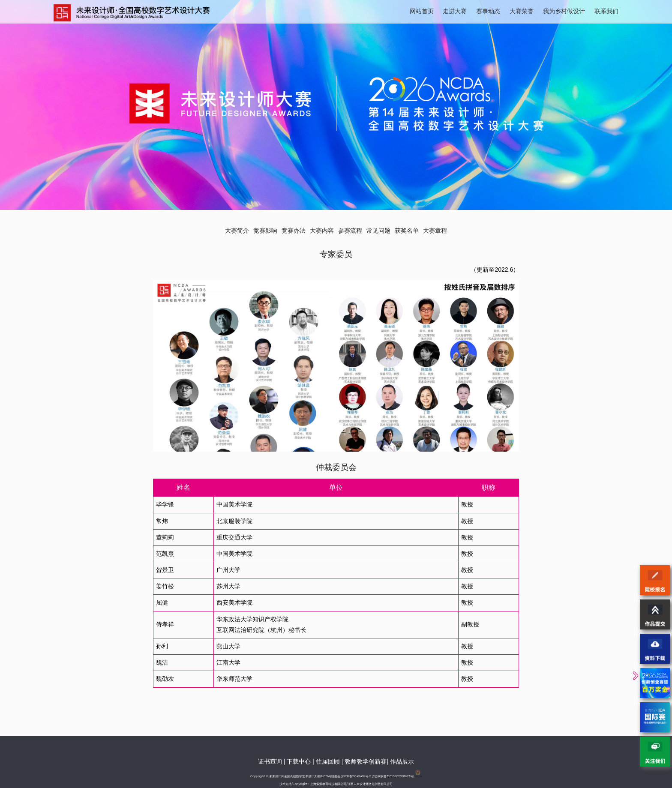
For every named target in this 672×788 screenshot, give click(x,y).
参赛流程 (350, 231)
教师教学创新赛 (366, 761)
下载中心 (299, 761)
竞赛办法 (294, 231)
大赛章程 (435, 231)
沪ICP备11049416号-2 (356, 776)
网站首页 (422, 11)
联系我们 (606, 11)
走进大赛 (455, 11)
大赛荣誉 (522, 11)
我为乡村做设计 (564, 11)
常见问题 (378, 231)
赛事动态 (488, 11)
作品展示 (402, 761)
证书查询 (270, 761)
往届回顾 (328, 761)
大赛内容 (322, 231)
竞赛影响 (265, 231)
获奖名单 (407, 231)
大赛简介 (237, 231)
